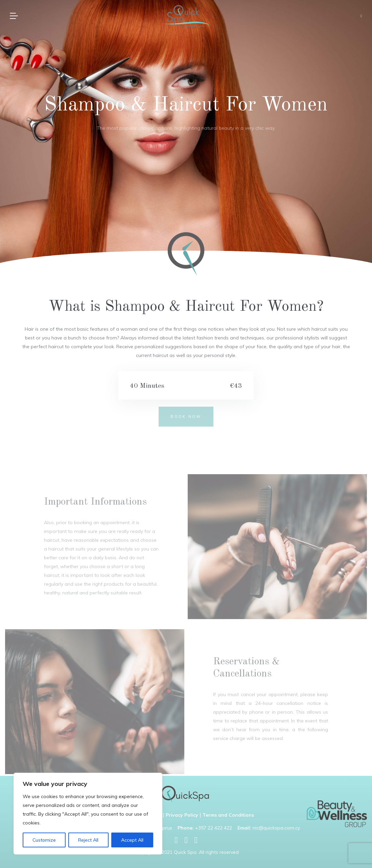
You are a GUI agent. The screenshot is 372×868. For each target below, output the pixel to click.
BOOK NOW (186, 416)
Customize (44, 840)
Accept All (132, 840)
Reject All (88, 840)
